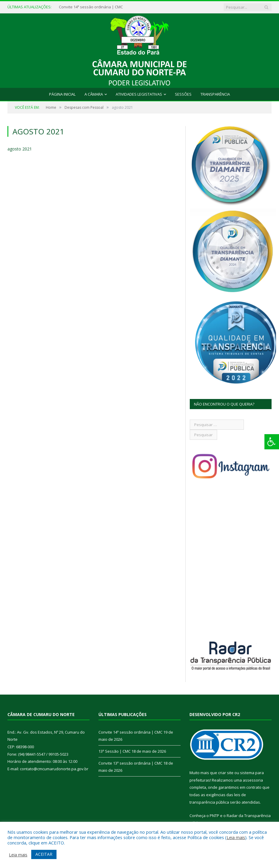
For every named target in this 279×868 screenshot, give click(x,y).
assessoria (253, 780)
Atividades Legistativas (139, 94)
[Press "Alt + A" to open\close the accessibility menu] (272, 442)
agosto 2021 (20, 149)
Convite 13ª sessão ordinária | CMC (130, 763)
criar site (226, 773)
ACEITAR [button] (44, 854)
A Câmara (94, 94)
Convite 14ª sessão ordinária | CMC (91, 7)
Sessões (183, 94)
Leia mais (236, 837)
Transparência (215, 94)
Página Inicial (62, 94)
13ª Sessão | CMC (115, 751)
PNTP (214, 816)
